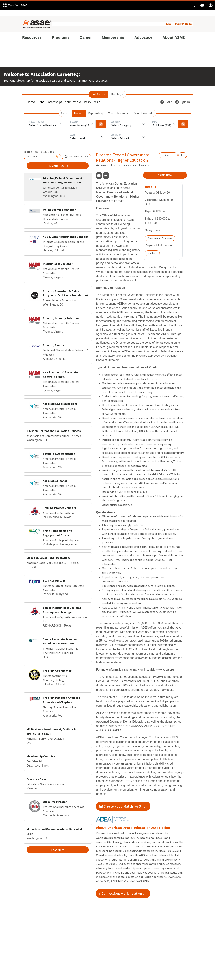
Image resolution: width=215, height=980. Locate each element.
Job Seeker (99, 89)
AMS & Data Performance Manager (65, 231)
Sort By (31, 151)
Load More (58, 844)
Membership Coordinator (43, 751)
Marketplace (183, 18)
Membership (113, 32)
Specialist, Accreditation (59, 448)
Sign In (183, 96)
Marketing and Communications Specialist (54, 823)
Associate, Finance (55, 475)
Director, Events (53, 340)
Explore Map (96, 108)
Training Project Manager (59, 502)
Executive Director (39, 773)
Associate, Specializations (60, 398)
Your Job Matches (119, 108)
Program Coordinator (57, 665)
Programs (61, 32)
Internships (55, 96)
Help (166, 96)
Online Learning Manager (59, 204)
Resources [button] (91, 96)
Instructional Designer (58, 258)
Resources (32, 32)
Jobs (41, 96)
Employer (117, 89)
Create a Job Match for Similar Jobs (125, 801)
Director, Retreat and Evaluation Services (54, 425)
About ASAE (174, 32)
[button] (16, 5)
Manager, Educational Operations (49, 552)
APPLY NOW (165, 170)
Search (65, 108)
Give (169, 18)
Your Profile (73, 96)
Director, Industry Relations (61, 312)
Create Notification (76, 151)
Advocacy (143, 32)
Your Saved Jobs (144, 108)
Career (86, 32)
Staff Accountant (54, 575)
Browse (79, 108)
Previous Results (58, 160)
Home (31, 96)
